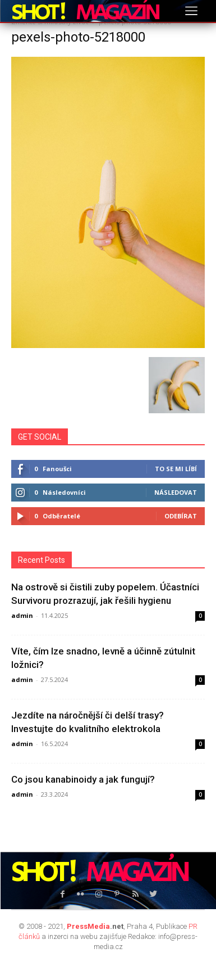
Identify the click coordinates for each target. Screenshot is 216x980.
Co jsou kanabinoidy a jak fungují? (83, 779)
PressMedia (88, 926)
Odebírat (181, 516)
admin (22, 615)
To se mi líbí (176, 469)
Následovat (176, 492)
